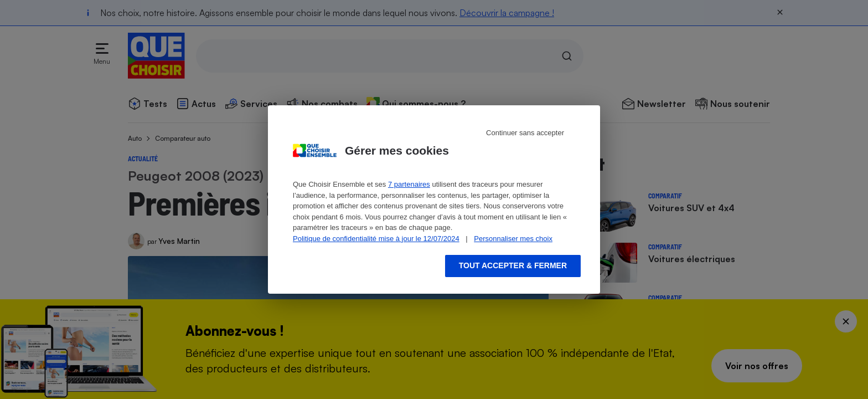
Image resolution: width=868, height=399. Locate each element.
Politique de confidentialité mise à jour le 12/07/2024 (376, 239)
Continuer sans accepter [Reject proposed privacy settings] (525, 133)
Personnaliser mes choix (513, 239)
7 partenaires (409, 184)
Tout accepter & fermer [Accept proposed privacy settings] (513, 265)
